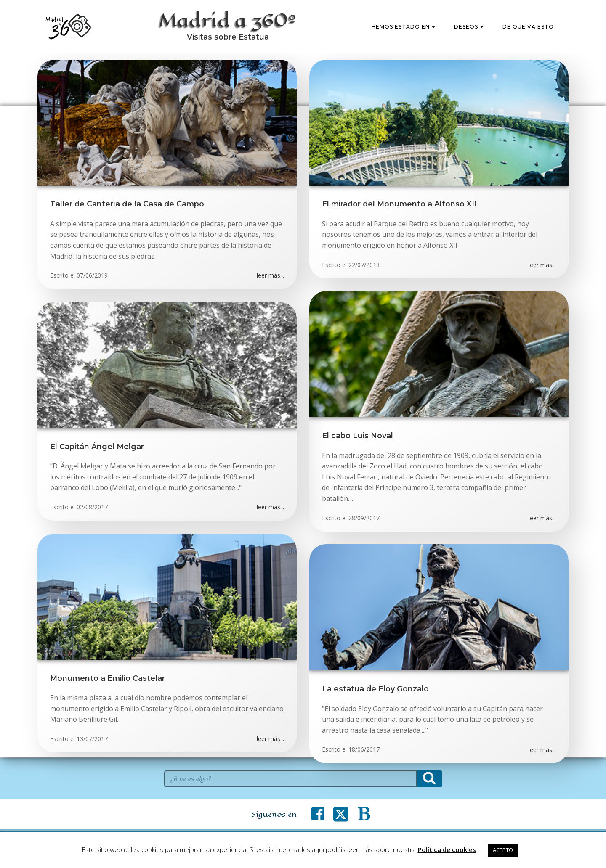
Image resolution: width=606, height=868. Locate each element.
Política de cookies (447, 849)
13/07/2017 (92, 739)
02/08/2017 (92, 507)
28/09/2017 (364, 518)
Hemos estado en (404, 27)
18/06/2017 (364, 750)
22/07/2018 (364, 265)
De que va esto (528, 27)
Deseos (470, 27)
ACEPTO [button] (503, 850)
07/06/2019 (92, 276)
